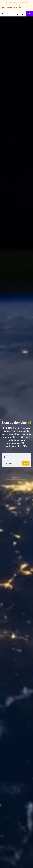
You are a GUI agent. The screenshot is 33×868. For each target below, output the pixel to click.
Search (26, 464)
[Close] (30, 2)
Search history (17, 479)
